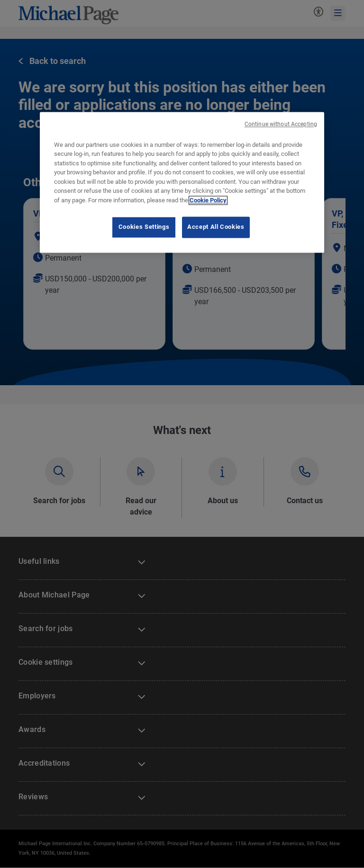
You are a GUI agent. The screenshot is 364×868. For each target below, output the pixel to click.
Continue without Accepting (281, 124)
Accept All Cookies (216, 227)
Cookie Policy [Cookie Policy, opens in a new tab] (208, 200)
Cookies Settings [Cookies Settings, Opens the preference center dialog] (144, 227)
